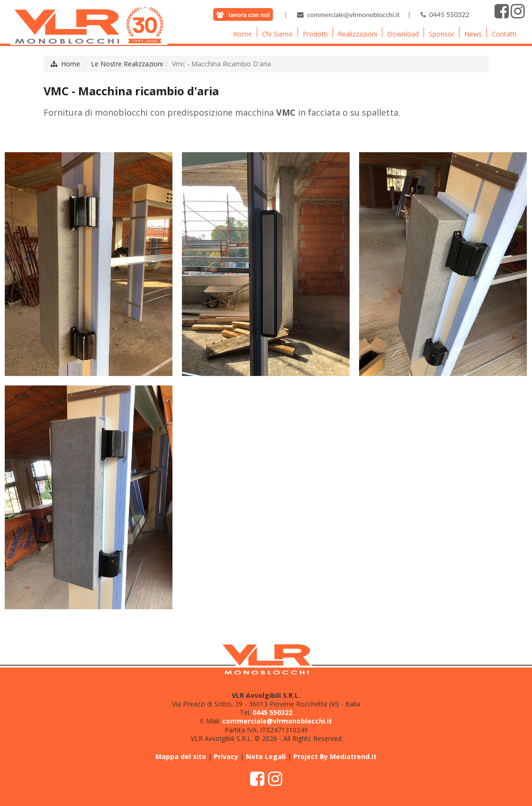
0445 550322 (449, 14)
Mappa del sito (181, 756)
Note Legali (266, 756)
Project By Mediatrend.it (335, 756)
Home (71, 64)
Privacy (226, 756)
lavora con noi (249, 14)
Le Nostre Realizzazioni (127, 64)
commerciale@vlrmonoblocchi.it (353, 14)
